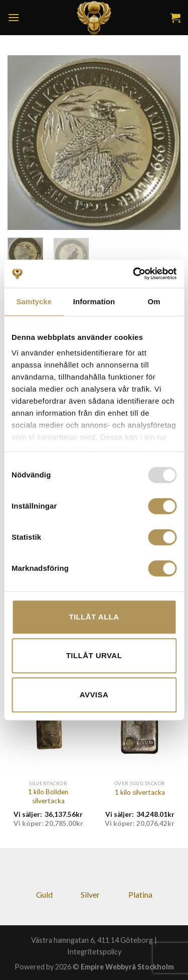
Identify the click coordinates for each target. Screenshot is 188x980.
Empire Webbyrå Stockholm (127, 967)
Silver (90, 894)
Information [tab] (94, 301)
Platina (140, 894)
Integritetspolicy (94, 952)
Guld (44, 894)
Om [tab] (154, 301)
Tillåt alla (94, 617)
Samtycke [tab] (34, 301)
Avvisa (94, 695)
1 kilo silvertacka (140, 792)
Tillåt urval (94, 655)
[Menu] (14, 17)
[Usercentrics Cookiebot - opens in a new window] (134, 274)
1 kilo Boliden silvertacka (48, 796)
